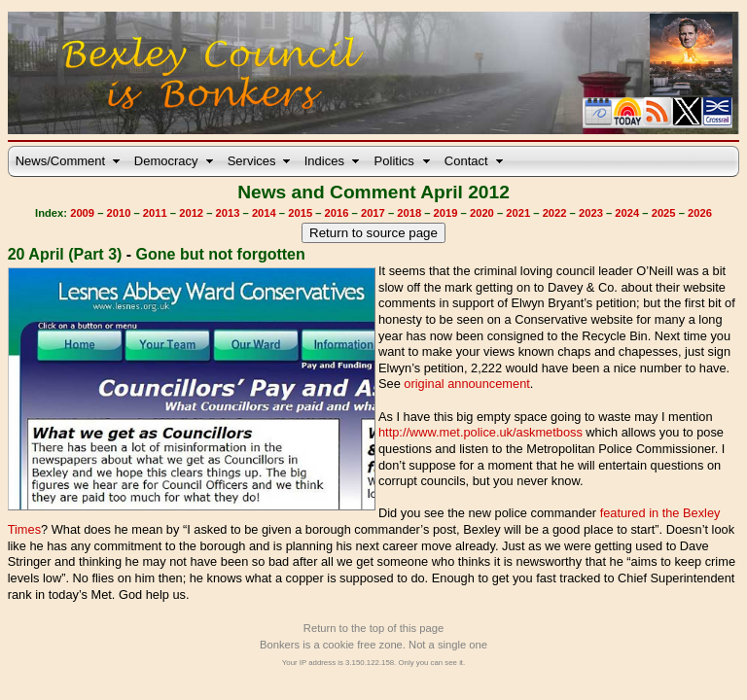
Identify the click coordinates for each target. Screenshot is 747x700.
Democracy (166, 161)
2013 (228, 213)
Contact (466, 161)
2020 (482, 213)
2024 (627, 213)
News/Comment (60, 161)
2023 (591, 213)
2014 (264, 213)
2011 (155, 213)
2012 (191, 213)
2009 (82, 213)
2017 (373, 213)
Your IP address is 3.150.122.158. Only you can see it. (373, 663)
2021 (518, 213)
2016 (337, 213)
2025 (664, 213)
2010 (119, 213)
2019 (446, 213)
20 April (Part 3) (65, 254)
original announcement (466, 384)
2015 (300, 213)
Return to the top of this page (373, 628)
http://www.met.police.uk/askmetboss (480, 432)
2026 (700, 213)
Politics (394, 161)
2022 (555, 213)
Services (252, 161)
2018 (409, 213)
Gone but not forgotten (221, 254)
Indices (324, 161)
